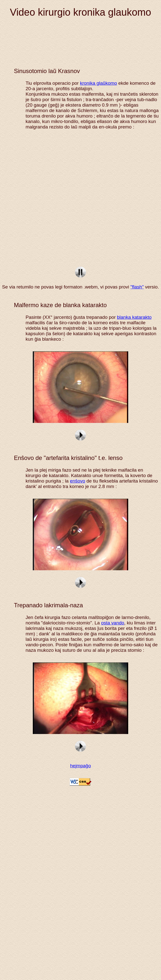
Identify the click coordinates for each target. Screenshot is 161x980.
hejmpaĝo (80, 766)
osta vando (113, 623)
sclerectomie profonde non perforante (81, 199)
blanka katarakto (134, 317)
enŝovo (77, 481)
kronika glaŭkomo (99, 83)
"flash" (137, 287)
